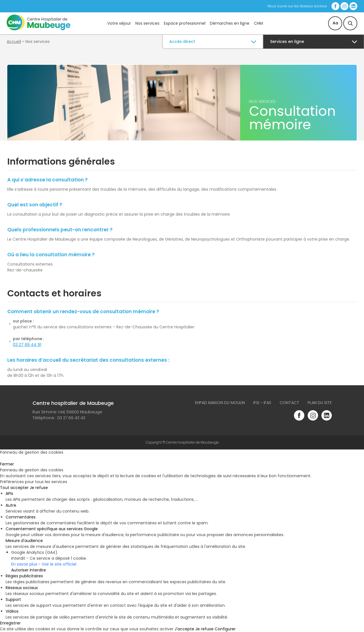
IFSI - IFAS (262, 403)
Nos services (147, 23)
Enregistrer (10, 623)
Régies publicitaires (24, 576)
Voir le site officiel (59, 564)
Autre (11, 505)
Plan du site (320, 403)
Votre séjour (119, 23)
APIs (9, 493)
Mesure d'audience (24, 541)
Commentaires (21, 517)
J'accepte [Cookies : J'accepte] (184, 629)
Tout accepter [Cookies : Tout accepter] (14, 488)
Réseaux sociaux (22, 588)
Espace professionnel (185, 23)
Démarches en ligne (230, 23)
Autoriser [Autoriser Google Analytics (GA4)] (20, 570)
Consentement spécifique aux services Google (52, 529)
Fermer (7, 464)
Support (13, 599)
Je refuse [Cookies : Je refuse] (39, 488)
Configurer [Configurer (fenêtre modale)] (225, 629)
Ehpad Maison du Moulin (220, 403)
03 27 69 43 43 (71, 418)
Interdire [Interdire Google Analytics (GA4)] (38, 570)
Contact (289, 403)
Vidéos (12, 611)
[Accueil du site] (39, 29)
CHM (258, 23)
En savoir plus (24, 564)
